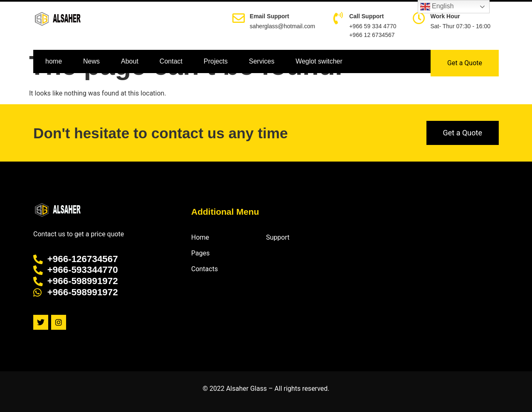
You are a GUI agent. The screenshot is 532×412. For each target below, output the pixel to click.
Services (262, 61)
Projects (216, 61)
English (437, 7)
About (130, 61)
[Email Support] (239, 18)
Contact (171, 61)
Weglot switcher (319, 61)
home (54, 61)
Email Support (270, 16)
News (91, 61)
